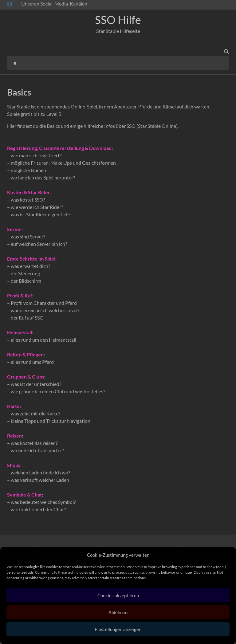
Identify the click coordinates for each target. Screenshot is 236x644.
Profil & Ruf (20, 295)
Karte (13, 406)
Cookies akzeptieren (118, 595)
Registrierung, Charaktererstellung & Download (59, 148)
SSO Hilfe (118, 20)
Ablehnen (118, 612)
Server (15, 229)
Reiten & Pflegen (25, 354)
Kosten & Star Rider (29, 192)
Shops (14, 465)
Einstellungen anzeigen (118, 629)
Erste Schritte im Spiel (31, 259)
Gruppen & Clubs (26, 377)
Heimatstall (20, 332)
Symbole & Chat (24, 495)
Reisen (14, 436)
